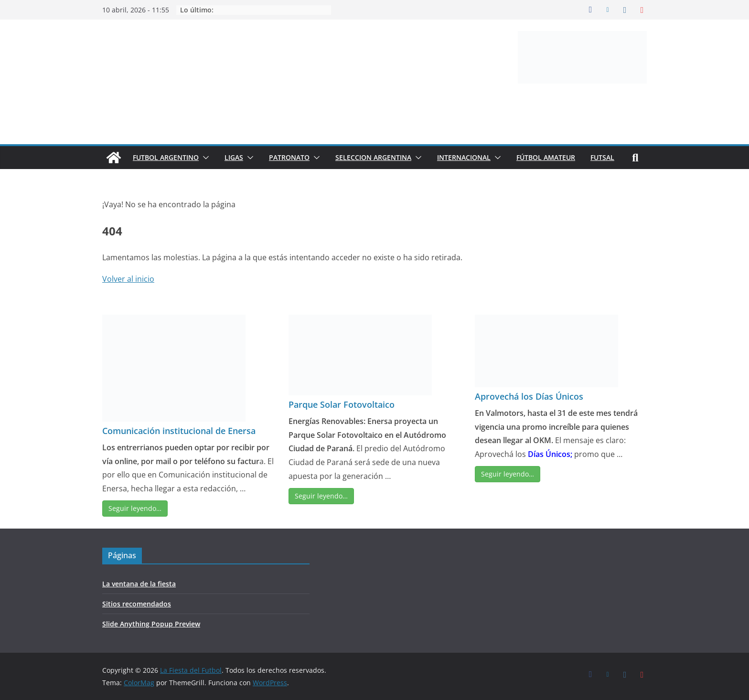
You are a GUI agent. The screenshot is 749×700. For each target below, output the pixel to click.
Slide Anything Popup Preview (151, 624)
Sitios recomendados (137, 604)
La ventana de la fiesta (139, 584)
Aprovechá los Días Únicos (529, 396)
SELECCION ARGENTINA (373, 157)
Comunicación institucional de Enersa (179, 431)
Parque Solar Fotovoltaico (342, 404)
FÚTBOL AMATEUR (546, 157)
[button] (204, 158)
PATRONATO (289, 157)
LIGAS (234, 157)
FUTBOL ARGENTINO (166, 157)
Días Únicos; (550, 454)
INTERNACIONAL (464, 157)
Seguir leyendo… (135, 508)
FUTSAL (602, 157)
